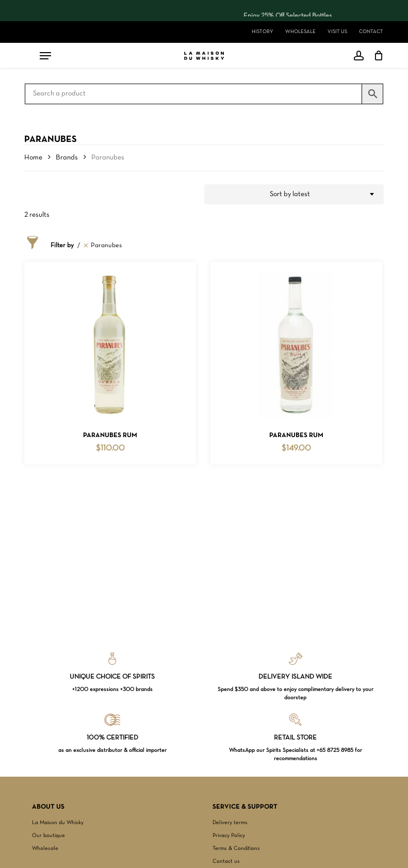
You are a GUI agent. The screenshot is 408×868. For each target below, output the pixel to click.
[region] (202, 11)
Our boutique (48, 835)
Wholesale (45, 848)
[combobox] (294, 195)
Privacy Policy (229, 835)
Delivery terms (230, 823)
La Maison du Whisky (58, 823)
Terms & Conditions (236, 848)
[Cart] (376, 56)
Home (33, 158)
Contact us (226, 861)
